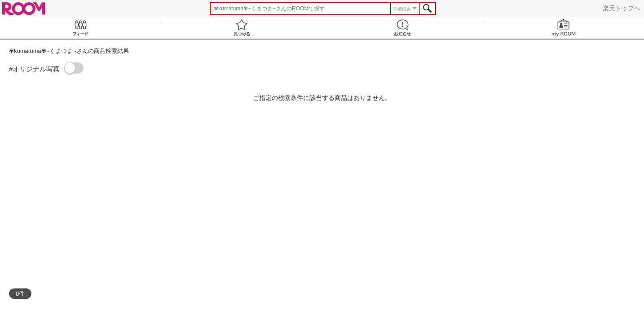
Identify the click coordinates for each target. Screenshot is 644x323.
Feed (81, 28)
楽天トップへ (622, 8)
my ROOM (564, 28)
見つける (242, 28)
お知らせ (403, 28)
